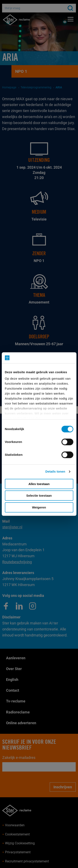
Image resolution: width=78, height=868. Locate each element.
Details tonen (55, 471)
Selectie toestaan (39, 496)
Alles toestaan (39, 484)
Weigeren (39, 507)
